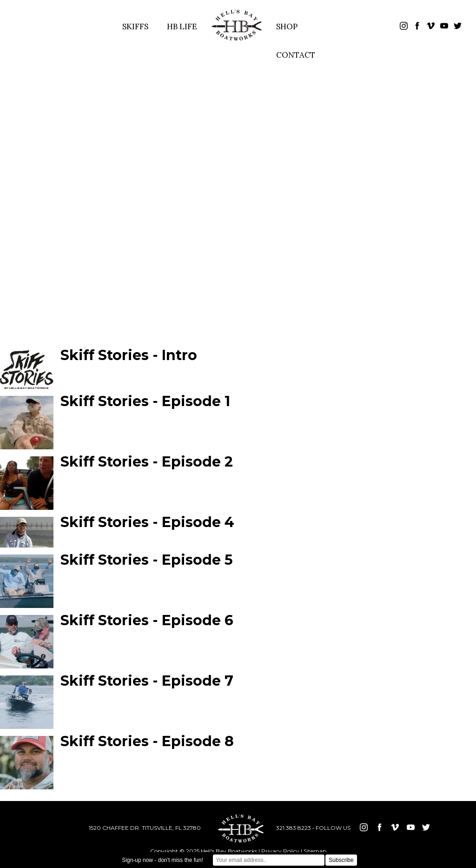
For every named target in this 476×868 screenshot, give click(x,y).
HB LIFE (182, 27)
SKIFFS (135, 27)
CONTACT (296, 55)
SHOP (287, 27)
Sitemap (315, 851)
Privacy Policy (280, 851)
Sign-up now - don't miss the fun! (162, 860)
